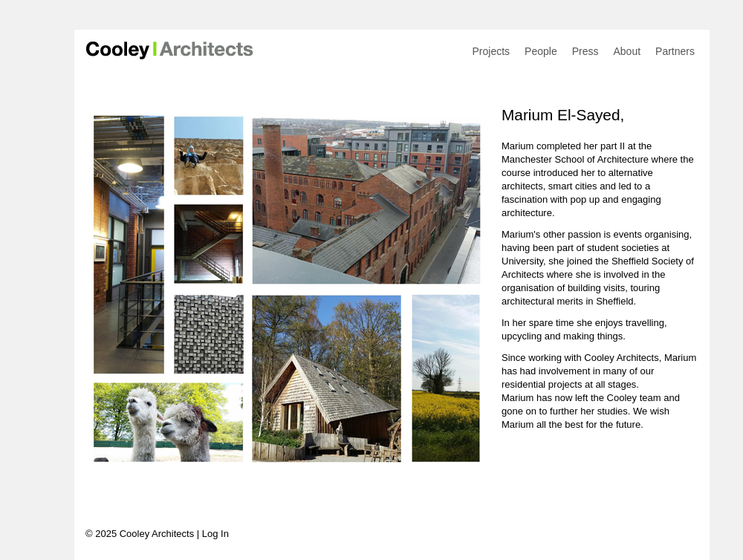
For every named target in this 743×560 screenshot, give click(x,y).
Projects (491, 51)
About (627, 51)
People (541, 51)
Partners (675, 51)
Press (585, 51)
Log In (215, 534)
